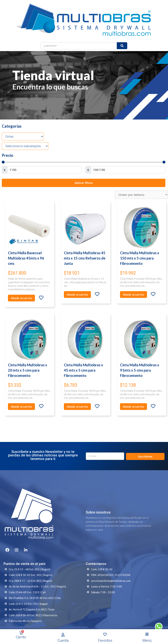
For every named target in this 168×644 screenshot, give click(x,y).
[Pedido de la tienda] (141, 185)
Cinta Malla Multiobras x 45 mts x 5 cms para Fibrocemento (83, 360)
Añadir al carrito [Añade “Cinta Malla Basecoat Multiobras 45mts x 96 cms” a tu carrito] (21, 288)
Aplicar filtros (84, 173)
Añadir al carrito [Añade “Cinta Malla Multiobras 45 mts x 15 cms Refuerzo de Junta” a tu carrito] (77, 284)
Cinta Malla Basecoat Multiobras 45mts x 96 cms (26, 248)
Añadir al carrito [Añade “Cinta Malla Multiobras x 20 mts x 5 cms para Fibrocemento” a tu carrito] (21, 396)
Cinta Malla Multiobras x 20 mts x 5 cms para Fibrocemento (28, 360)
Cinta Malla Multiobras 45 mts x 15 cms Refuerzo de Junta (85, 248)
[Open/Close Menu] (147, 634)
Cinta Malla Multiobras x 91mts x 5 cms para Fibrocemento (140, 360)
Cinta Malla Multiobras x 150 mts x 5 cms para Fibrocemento (140, 248)
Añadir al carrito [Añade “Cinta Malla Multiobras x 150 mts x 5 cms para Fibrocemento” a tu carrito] (133, 284)
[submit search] (122, 36)
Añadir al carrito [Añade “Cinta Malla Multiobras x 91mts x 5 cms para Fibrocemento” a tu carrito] (133, 396)
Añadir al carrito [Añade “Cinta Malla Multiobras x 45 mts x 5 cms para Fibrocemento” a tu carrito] (77, 396)
